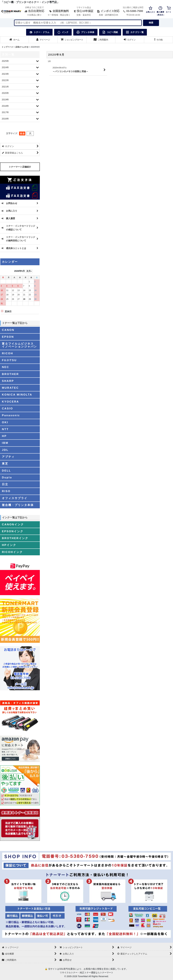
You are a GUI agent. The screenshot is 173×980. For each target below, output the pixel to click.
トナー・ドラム (39, 32)
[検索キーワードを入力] (78, 23)
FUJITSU (9, 360)
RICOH (8, 353)
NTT (5, 429)
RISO (6, 491)
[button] (159, 40)
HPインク (9, 545)
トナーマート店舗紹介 (20, 167)
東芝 (5, 464)
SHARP (8, 381)
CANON (8, 330)
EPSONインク (13, 531)
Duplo (7, 477)
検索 (151, 23)
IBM (5, 443)
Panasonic (11, 415)
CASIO (7, 408)
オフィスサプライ (15, 498)
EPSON (8, 337)
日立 (5, 484)
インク (63, 32)
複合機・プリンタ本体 (18, 505)
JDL (5, 450)
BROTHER (10, 374)
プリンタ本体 (85, 32)
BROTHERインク (15, 538)
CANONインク (13, 524)
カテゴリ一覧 (135, 32)
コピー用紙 (110, 32)
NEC (5, 367)
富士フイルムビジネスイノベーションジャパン (19, 345)
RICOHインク (12, 552)
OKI (5, 422)
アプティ (8, 457)
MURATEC (10, 388)
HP (4, 436)
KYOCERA (10, 402)
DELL (6, 471)
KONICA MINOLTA (17, 395)
